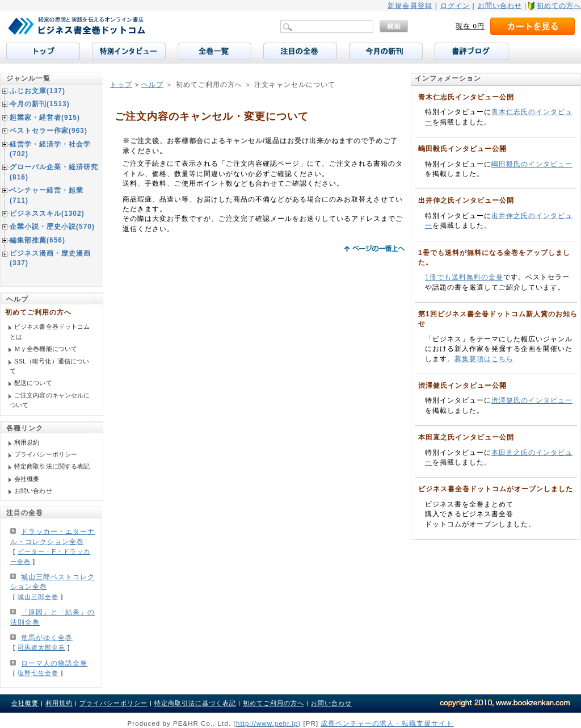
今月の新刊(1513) (40, 104)
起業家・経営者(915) (45, 118)
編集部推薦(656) (37, 240)
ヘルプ (152, 84)
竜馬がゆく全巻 (47, 638)
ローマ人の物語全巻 (54, 663)
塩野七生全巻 (38, 673)
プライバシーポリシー (46, 454)
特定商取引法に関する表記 (52, 466)
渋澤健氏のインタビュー (532, 400)
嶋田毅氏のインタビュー (532, 164)
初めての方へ (559, 6)
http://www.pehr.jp (267, 723)
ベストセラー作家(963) (49, 131)
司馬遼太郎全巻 (41, 647)
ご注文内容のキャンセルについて (50, 400)
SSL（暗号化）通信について (49, 366)
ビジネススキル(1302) (47, 214)
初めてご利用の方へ (38, 312)
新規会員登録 (410, 6)
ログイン (455, 6)
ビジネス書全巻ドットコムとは (50, 331)
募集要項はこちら (484, 359)
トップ (121, 84)
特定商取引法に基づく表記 (195, 703)
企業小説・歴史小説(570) (52, 227)
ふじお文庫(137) (37, 91)
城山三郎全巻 (38, 597)
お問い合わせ (500, 6)
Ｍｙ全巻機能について (46, 349)
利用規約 (27, 442)
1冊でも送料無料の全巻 (464, 277)
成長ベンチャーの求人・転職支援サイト (387, 723)
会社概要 (27, 479)
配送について (33, 383)
